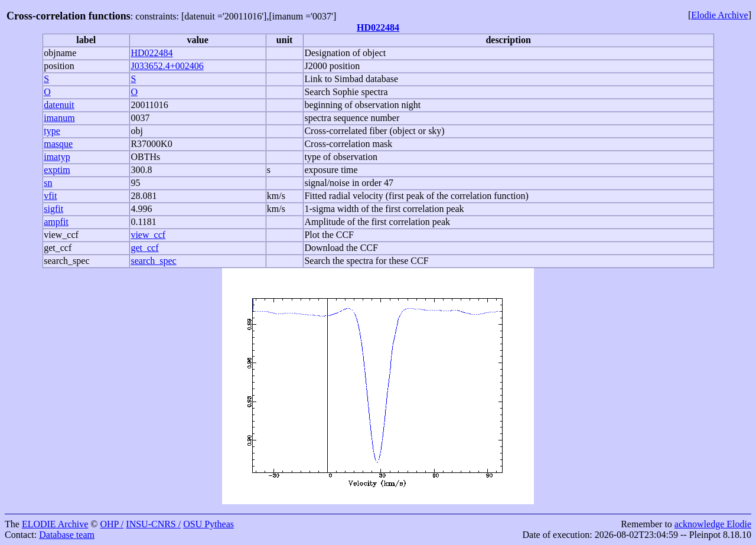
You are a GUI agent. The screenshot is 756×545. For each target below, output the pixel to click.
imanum (59, 118)
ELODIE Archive (55, 524)
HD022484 (378, 27)
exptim (57, 170)
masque (58, 144)
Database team (67, 535)
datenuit (59, 105)
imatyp (57, 157)
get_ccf (58, 248)
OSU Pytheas (208, 524)
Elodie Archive (719, 15)
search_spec (66, 261)
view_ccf (61, 235)
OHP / (112, 524)
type (52, 131)
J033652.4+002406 (167, 66)
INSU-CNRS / (153, 524)
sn (48, 183)
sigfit (53, 209)
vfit (50, 196)
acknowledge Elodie (713, 524)
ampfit (56, 222)
